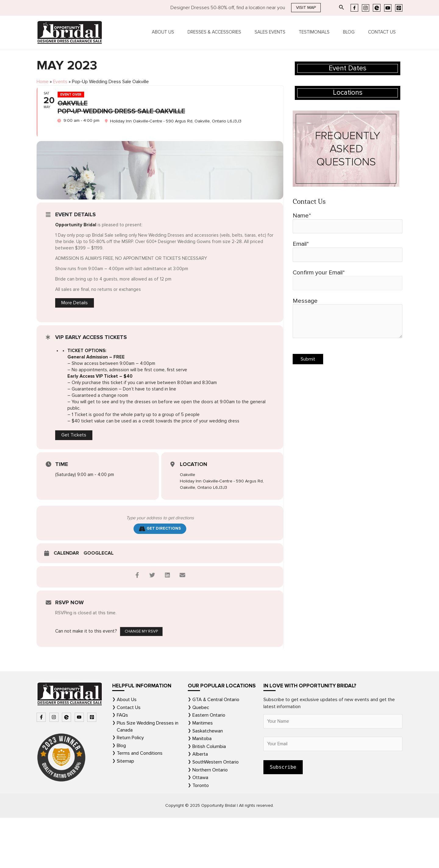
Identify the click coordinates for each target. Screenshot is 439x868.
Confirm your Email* (348, 281)
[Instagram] (366, 8)
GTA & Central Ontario (216, 750)
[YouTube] (388, 8)
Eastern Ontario (209, 765)
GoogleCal (99, 603)
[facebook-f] (42, 767)
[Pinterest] (399, 8)
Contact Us (383, 32)
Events (61, 82)
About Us (180, 32)
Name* (348, 224)
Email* (348, 252)
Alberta (200, 804)
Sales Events (281, 32)
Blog (353, 32)
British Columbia (209, 796)
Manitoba (202, 789)
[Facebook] (354, 8)
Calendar (66, 603)
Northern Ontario (210, 819)
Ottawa (200, 827)
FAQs (122, 765)
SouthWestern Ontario (216, 812)
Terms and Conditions (140, 803)
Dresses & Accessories (228, 32)
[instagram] (55, 767)
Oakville (188, 524)
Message (348, 321)
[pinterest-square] (93, 767)
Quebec (201, 757)
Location (194, 514)
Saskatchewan (208, 781)
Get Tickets (74, 485)
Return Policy (130, 788)
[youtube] (80, 767)
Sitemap (125, 811)
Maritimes (203, 773)
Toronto (201, 835)
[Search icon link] (342, 8)
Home (43, 82)
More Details (75, 352)
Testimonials (322, 32)
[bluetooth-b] (67, 767)
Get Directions (160, 579)
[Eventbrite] (377, 8)
